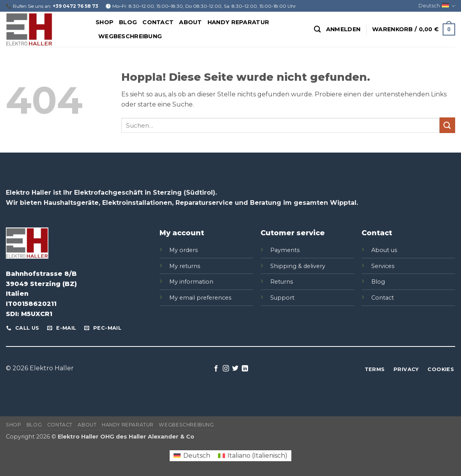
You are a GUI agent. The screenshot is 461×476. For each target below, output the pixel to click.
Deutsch (437, 6)
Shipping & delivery (298, 266)
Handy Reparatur (238, 22)
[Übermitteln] (447, 125)
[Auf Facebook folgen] (216, 369)
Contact (158, 22)
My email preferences (200, 298)
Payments (285, 250)
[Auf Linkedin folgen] (245, 369)
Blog (128, 22)
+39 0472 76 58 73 (75, 6)
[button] (343, 29)
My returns (185, 266)
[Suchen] (317, 29)
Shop (105, 22)
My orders (184, 250)
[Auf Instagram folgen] (226, 369)
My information (191, 282)
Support (282, 298)
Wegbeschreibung (130, 36)
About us (384, 250)
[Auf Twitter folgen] (235, 369)
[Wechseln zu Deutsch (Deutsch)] (192, 456)
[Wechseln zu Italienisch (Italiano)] (253, 456)
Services (383, 266)
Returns (282, 282)
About (190, 22)
